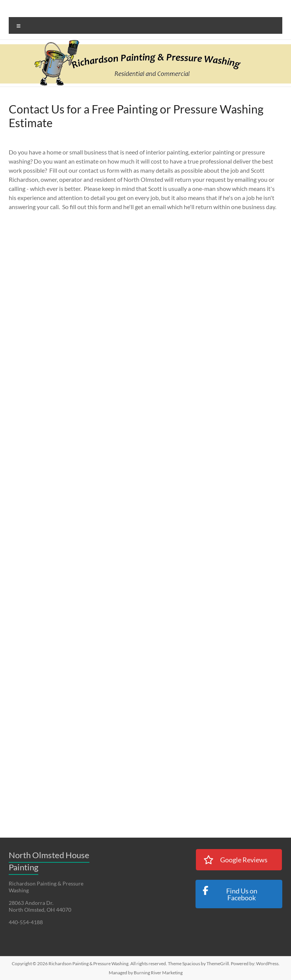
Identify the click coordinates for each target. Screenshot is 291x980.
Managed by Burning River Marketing (146, 973)
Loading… (130, 513)
